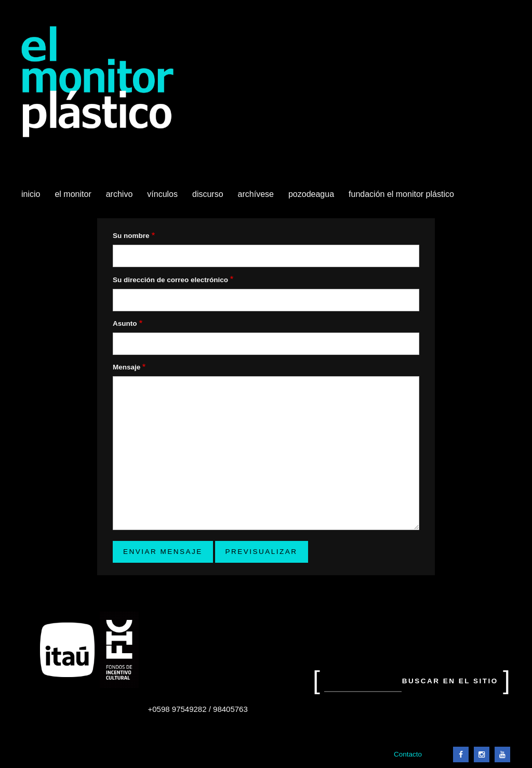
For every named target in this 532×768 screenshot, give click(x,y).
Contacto (408, 754)
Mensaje (127, 367)
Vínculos (163, 198)
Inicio (31, 194)
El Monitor (74, 198)
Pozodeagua (312, 198)
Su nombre (131, 236)
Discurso (208, 194)
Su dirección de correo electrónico (170, 280)
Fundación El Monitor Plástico (401, 194)
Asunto (125, 323)
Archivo (121, 198)
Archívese (256, 194)
